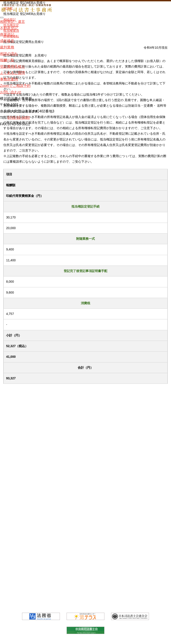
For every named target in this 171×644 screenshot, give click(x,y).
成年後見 (7, 41)
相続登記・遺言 (12, 22)
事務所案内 (9, 79)
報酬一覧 (7, 60)
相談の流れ (9, 54)
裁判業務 (7, 47)
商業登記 (7, 34)
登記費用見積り (12, 66)
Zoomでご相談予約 (15, 86)
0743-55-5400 (19, 118)
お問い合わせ (11, 92)
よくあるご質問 (12, 73)
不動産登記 (9, 28)
